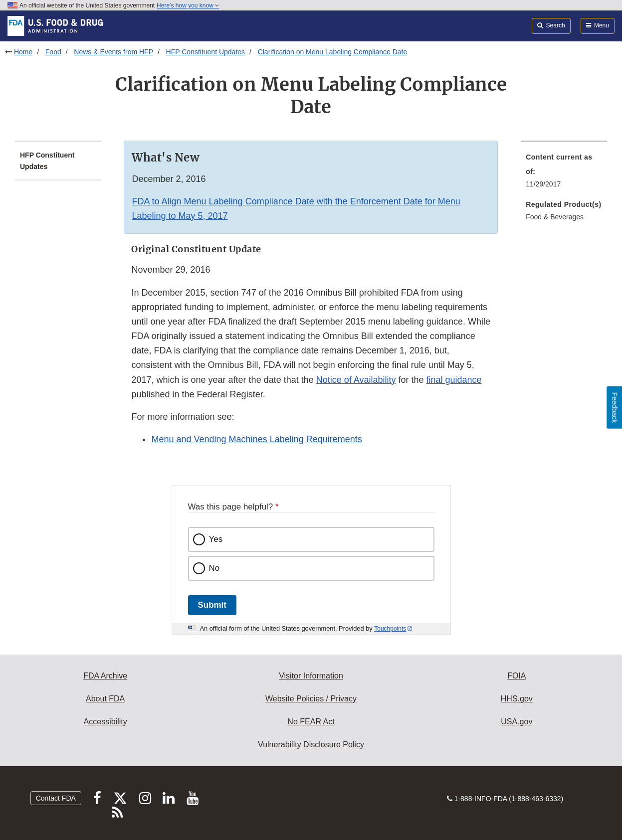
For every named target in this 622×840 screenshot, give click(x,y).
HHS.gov (517, 699)
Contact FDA (56, 798)
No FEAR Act (311, 722)
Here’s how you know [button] (188, 5)
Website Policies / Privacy (311, 699)
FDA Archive (105, 676)
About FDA (105, 699)
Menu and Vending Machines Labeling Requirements (256, 439)
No (214, 568)
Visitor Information (311, 676)
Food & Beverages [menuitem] (555, 217)
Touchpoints (390, 629)
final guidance (454, 380)
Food (53, 52)
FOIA (517, 676)
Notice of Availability (356, 380)
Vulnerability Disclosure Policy (311, 745)
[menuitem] (564, 173)
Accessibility (105, 722)
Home (23, 52)
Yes (216, 539)
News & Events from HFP (113, 52)
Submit (212, 605)
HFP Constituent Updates (206, 52)
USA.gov (517, 722)
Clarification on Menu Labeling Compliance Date (333, 52)
